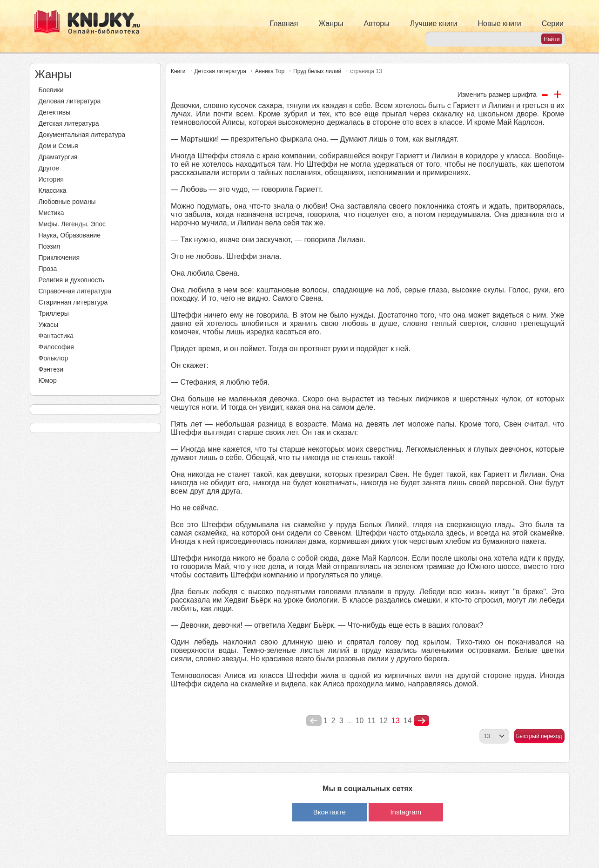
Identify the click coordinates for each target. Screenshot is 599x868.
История (51, 179)
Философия (56, 347)
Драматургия (58, 157)
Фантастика (56, 336)
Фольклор (54, 358)
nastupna (421, 721)
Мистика (51, 213)
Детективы (55, 112)
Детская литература (69, 123)
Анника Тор (270, 71)
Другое (49, 168)
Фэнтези (51, 369)
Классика (53, 190)
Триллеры (54, 313)
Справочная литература (75, 291)
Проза (48, 269)
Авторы (377, 24)
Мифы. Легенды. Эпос (72, 224)
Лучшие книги (434, 24)
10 (360, 721)
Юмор (48, 380)
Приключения (59, 258)
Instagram (406, 812)
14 (408, 721)
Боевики (51, 90)
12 (384, 721)
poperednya (314, 721)
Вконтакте (330, 812)
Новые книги (499, 24)
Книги (178, 71)
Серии (553, 24)
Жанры (331, 24)
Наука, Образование (70, 235)
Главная (284, 24)
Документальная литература (82, 135)
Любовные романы (67, 202)
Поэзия (50, 246)
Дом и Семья (58, 146)
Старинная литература (73, 302)
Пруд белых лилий (317, 71)
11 (371, 721)
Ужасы (49, 325)
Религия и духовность (72, 280)
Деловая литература (70, 101)
